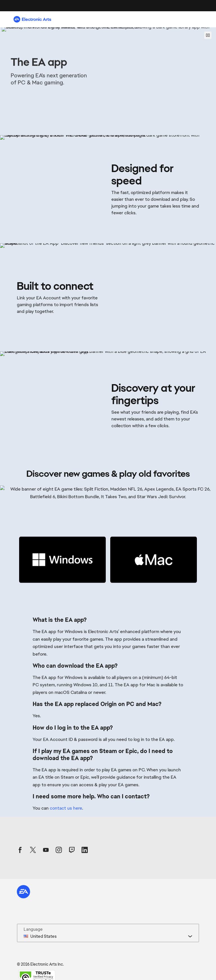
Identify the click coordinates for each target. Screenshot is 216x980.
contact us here (66, 808)
